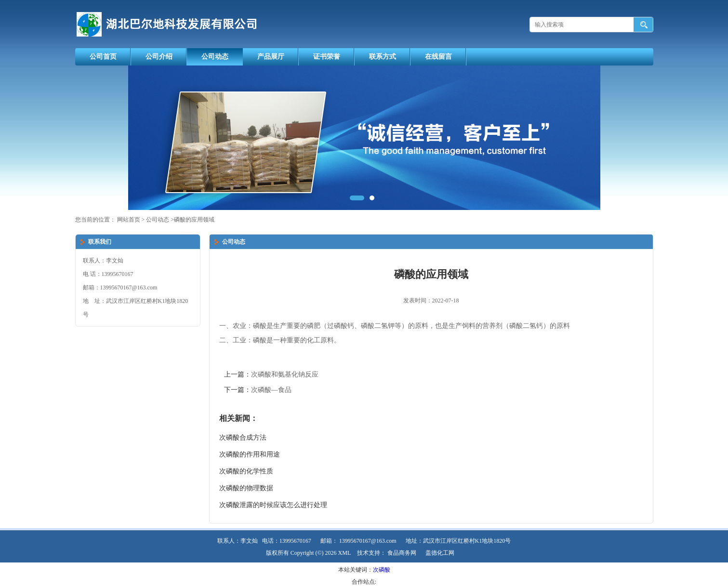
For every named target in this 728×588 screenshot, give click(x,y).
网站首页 (129, 220)
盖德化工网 (440, 553)
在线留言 (438, 57)
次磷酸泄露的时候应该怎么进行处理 (273, 505)
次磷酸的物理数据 (246, 488)
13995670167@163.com (368, 541)
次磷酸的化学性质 (246, 471)
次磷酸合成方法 (243, 438)
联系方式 (383, 57)
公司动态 (215, 57)
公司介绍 (159, 57)
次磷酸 (382, 570)
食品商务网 (402, 553)
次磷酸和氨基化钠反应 (285, 374)
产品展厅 (271, 57)
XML (345, 553)
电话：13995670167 (287, 541)
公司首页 (103, 57)
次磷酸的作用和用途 (250, 454)
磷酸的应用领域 (194, 220)
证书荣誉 (327, 57)
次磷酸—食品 (271, 390)
